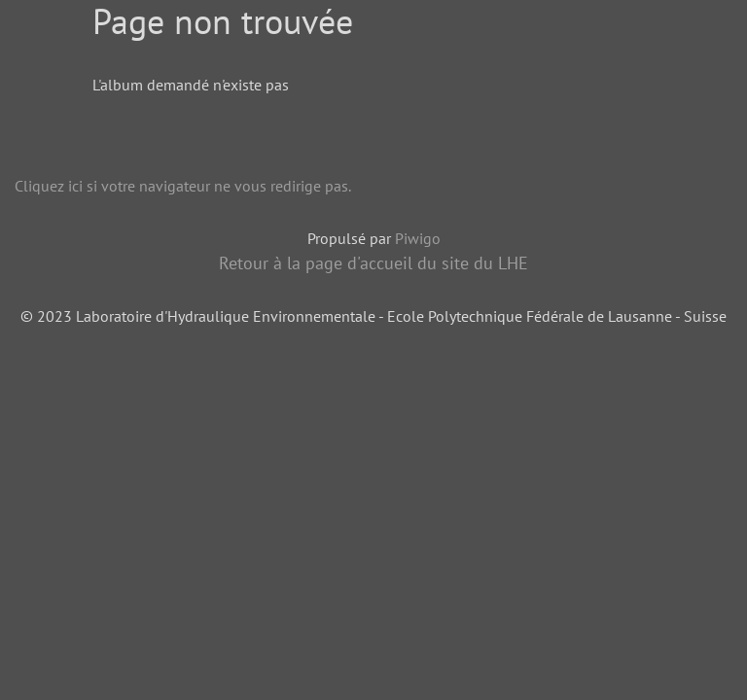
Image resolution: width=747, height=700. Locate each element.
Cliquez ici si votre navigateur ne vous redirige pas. (183, 186)
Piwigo (418, 238)
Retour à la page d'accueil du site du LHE (373, 263)
